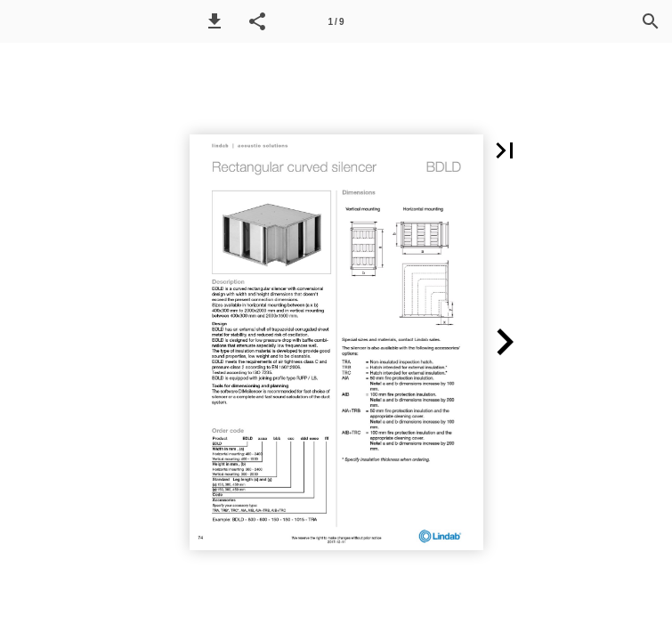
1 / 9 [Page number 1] (336, 22)
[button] (215, 21)
